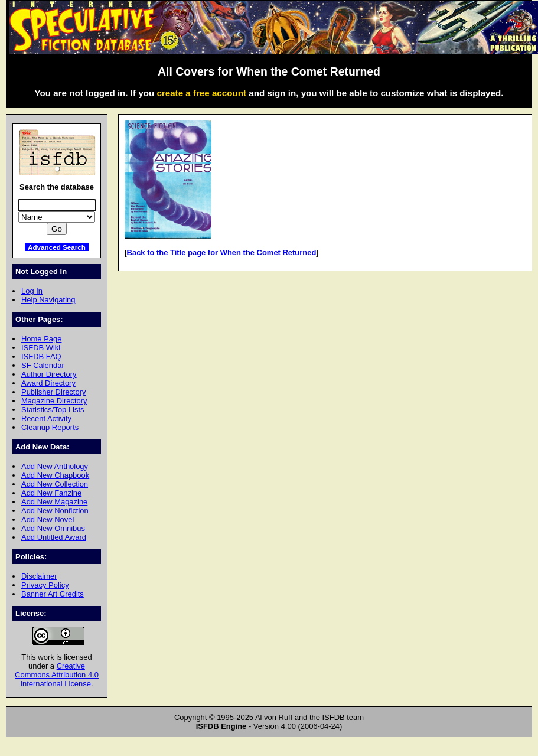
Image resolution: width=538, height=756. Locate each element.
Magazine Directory (54, 401)
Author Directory (49, 374)
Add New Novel (48, 519)
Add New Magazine (54, 502)
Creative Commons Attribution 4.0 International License (57, 675)
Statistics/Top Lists (53, 410)
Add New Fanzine (51, 493)
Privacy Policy (45, 585)
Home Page (41, 339)
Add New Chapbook (55, 475)
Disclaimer (39, 576)
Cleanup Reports (50, 427)
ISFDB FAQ (41, 356)
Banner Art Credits (53, 594)
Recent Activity (46, 418)
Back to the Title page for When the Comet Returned (222, 252)
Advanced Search (57, 247)
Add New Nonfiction (55, 511)
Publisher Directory (53, 392)
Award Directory (48, 383)
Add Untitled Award (54, 537)
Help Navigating (48, 300)
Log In (32, 291)
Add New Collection (55, 484)
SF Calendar (43, 365)
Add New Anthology (55, 466)
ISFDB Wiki (41, 348)
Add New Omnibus (53, 528)
